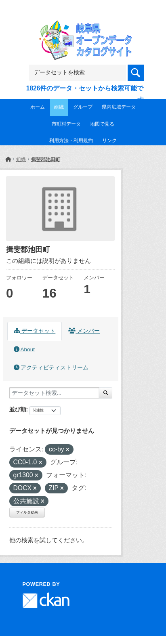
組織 (59, 107)
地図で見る (102, 124)
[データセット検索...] (54, 393)
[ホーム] (8, 159)
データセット (35, 331)
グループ (83, 107)
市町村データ (66, 124)
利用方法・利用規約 (71, 141)
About (24, 349)
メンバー (84, 331)
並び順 (18, 409)
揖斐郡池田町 (46, 159)
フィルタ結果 (27, 512)
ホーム (38, 107)
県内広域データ (119, 107)
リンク (109, 141)
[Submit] (106, 393)
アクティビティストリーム (51, 368)
